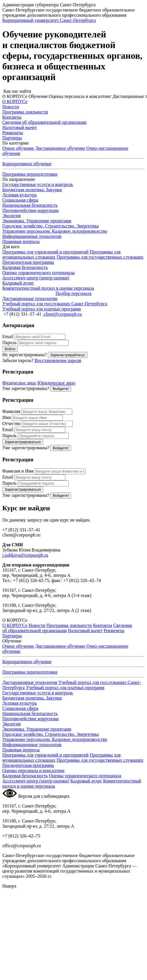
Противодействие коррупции (30, 210)
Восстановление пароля (58, 360)
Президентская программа (28, 262)
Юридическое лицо (56, 383)
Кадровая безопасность (25, 776)
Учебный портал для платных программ (65, 688)
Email (8, 337)
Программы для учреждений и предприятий (45, 252)
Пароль (9, 343)
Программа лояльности (69, 625)
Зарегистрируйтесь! (68, 355)
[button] (73, 91)
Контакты (103, 625)
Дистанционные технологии (30, 682)
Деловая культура (19, 195)
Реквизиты (114, 631)
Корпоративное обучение (27, 164)
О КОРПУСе (15, 625)
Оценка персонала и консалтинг (34, 770)
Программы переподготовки (30, 174)
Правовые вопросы (21, 241)
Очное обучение (18, 148)
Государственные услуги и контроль (38, 184)
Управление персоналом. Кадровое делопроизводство (55, 231)
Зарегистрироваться (23, 442)
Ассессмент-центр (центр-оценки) (36, 781)
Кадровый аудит (86, 781)
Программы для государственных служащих (100, 257)
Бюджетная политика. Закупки (32, 190)
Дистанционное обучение (60, 148)
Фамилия (11, 411)
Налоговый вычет (85, 631)
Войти (10, 349)
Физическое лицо (19, 383)
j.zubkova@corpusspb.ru (25, 555)
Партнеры (12, 636)
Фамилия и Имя (18, 471)
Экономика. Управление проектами (37, 221)
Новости (37, 625)
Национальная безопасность (30, 205)
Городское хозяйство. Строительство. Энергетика (50, 226)
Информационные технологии (32, 236)
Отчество (12, 423)
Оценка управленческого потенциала (85, 776)
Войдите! (61, 389)
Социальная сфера (20, 200)
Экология (12, 216)
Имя (6, 417)
